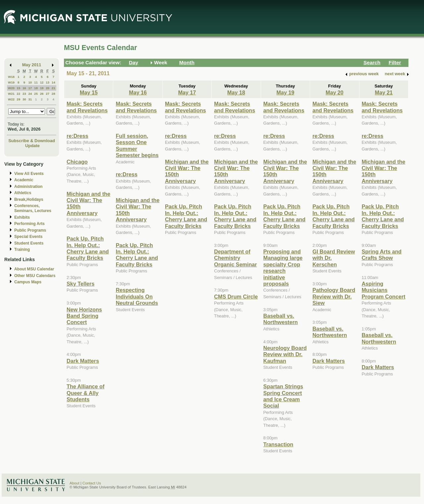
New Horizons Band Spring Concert (84, 316)
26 (42, 94)
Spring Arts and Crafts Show (382, 255)
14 (53, 82)
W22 (11, 99)
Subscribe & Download (32, 141)
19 (42, 88)
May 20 (335, 92)
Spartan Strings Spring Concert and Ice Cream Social (283, 396)
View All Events (29, 174)
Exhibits (22, 217)
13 (48, 82)
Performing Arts (29, 224)
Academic (24, 180)
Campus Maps (28, 282)
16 (24, 88)
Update (32, 146)
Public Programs (30, 230)
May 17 (187, 92)
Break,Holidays (29, 199)
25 (36, 94)
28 (53, 94)
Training (22, 250)
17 (30, 88)
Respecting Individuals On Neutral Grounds (137, 296)
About (75, 483)
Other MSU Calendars (35, 276)
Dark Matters (83, 361)
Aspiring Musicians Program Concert (384, 290)
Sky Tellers (80, 284)
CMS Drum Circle (236, 297)
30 (24, 99)
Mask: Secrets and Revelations (87, 107)
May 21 (384, 92)
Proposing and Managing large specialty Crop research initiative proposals (283, 268)
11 (36, 82)
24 (30, 94)
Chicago (77, 162)
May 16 (138, 92)
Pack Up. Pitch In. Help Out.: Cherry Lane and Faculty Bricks (88, 248)
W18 (11, 77)
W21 (11, 94)
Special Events (28, 237)
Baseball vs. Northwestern (281, 319)
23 (24, 94)
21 (53, 88)
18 (36, 88)
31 (30, 99)
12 (42, 82)
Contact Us (92, 483)
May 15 (89, 92)
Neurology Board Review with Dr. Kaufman (285, 354)
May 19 (286, 92)
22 (18, 94)
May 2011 (32, 65)
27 (48, 94)
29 (18, 99)
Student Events (29, 243)
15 (18, 88)
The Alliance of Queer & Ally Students (85, 393)
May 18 (236, 92)
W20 (11, 88)
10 (30, 82)
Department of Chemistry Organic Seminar (235, 258)
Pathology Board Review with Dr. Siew (334, 296)
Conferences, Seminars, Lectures (33, 208)
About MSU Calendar (34, 269)
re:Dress (78, 136)
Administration (28, 187)
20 (48, 88)
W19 (11, 82)
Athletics (23, 193)
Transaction (278, 444)
